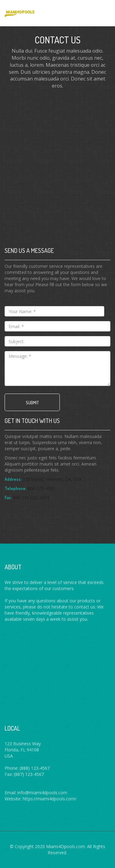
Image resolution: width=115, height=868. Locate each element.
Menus (102, 12)
